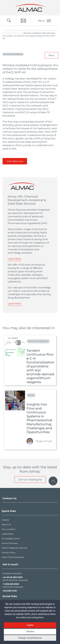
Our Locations (9, 529)
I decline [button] (30, 631)
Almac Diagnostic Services (14, 548)
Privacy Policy (9, 552)
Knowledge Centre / (20, 30)
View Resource (15, 161)
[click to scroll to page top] (53, 481)
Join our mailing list (30, 480)
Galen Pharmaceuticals (13, 557)
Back (51, 55)
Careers (5, 520)
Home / (6, 30)
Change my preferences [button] (30, 638)
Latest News (8, 534)
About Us (6, 525)
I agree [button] (30, 625)
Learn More (14, 259)
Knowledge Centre (11, 538)
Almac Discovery (10, 543)
